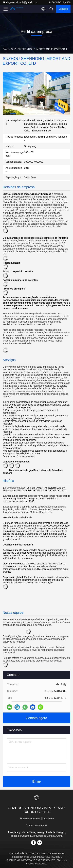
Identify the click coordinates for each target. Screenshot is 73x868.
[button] (13, 114)
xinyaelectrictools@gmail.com (20, 2)
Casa (5, 49)
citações (63, 9)
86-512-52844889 (60, 2)
